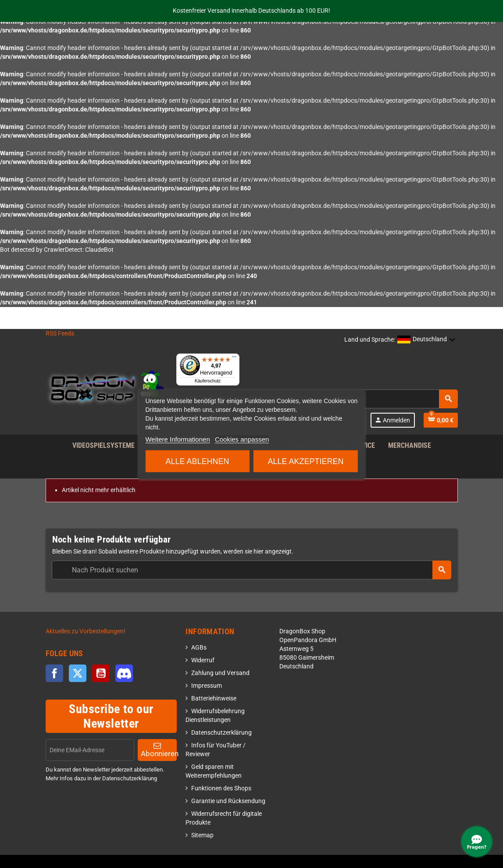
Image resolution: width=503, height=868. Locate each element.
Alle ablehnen (197, 461)
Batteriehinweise (214, 698)
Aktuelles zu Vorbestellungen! (86, 631)
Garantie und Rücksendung (228, 801)
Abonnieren (159, 750)
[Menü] (234, 359)
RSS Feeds (60, 334)
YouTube (101, 673)
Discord (124, 673)
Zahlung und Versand (220, 673)
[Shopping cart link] (441, 420)
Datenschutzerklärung (221, 733)
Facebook (54, 673)
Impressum (207, 686)
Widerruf (203, 660)
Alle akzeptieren (305, 461)
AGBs (199, 648)
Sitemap (202, 835)
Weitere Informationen (177, 439)
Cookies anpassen (242, 439)
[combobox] (251, 570)
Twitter (78, 673)
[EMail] (90, 750)
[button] (426, 340)
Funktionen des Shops (221, 788)
